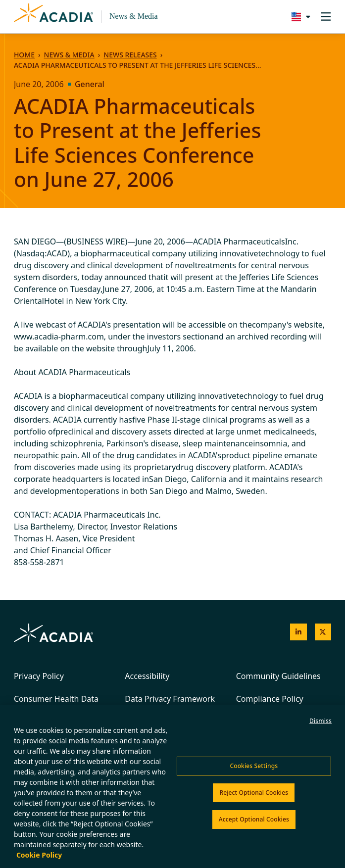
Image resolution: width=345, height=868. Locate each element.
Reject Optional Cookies (254, 793)
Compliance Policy (270, 699)
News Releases (130, 55)
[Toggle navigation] (326, 17)
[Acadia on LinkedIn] (298, 632)
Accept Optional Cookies (254, 819)
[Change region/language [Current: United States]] (299, 17)
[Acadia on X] (323, 632)
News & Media (134, 16)
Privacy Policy (39, 676)
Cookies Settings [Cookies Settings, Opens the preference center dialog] (254, 766)
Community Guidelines (278, 676)
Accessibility (147, 676)
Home (24, 55)
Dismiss (320, 721)
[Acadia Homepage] (53, 17)
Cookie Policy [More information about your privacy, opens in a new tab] (39, 855)
